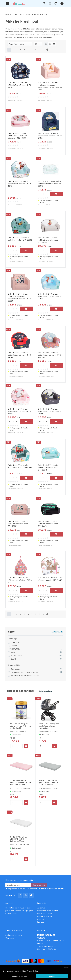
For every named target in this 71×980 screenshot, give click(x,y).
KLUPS (13, 659)
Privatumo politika (45, 913)
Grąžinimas (10, 938)
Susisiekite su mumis (14, 935)
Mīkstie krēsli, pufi (40, 14)
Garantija (41, 919)
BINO (13, 652)
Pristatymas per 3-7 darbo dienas (24, 672)
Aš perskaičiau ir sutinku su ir (36, 889)
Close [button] (66, 967)
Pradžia (8, 14)
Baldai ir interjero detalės (22, 14)
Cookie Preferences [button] (19, 976)
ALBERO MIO (16, 643)
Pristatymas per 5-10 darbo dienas (25, 676)
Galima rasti (15, 669)
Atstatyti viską (57, 632)
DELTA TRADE (16, 656)
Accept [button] (52, 976)
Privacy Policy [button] (32, 971)
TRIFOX (14, 646)
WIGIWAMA (15, 649)
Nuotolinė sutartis (45, 916)
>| (47, 50)
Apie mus (41, 908)
